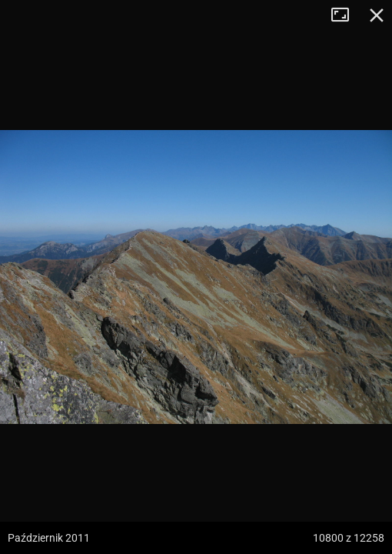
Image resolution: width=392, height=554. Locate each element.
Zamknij (377, 15)
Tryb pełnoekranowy (346, 15)
